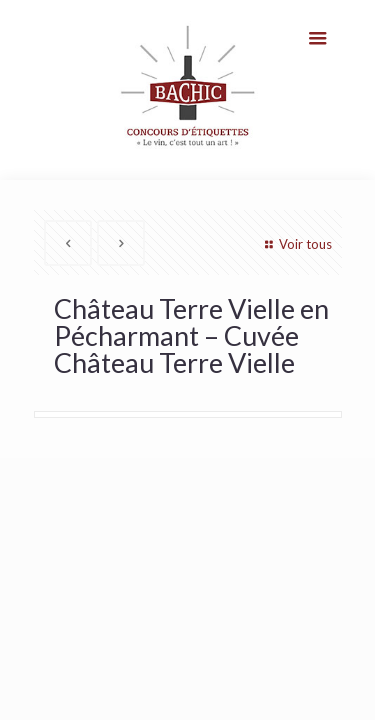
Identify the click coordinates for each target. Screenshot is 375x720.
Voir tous (295, 244)
